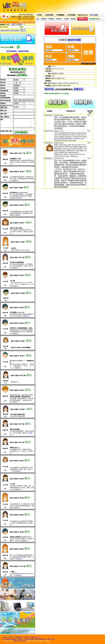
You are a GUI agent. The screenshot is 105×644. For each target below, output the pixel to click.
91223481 (12, 51)
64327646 (24, 51)
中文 (2, 22)
